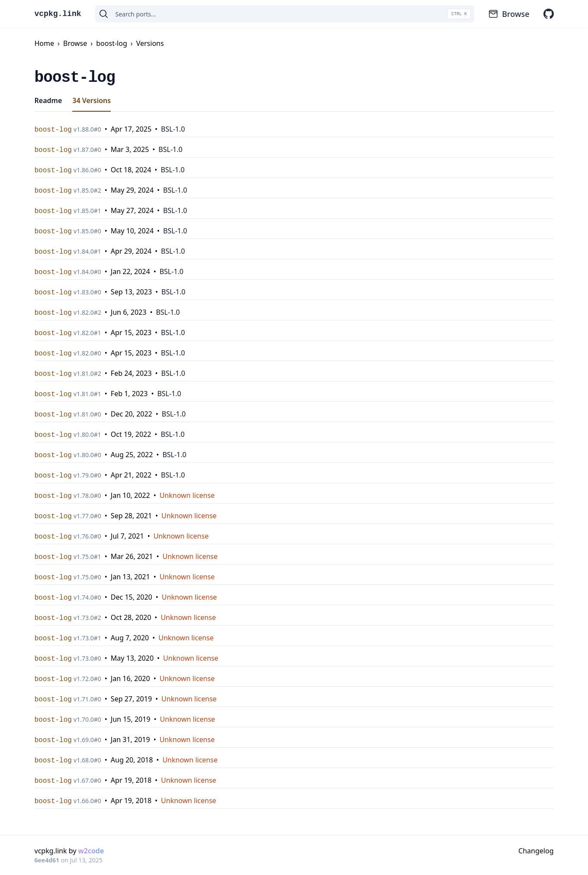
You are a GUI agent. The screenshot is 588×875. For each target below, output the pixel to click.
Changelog (536, 851)
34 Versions (92, 100)
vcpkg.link (58, 14)
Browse (509, 14)
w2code (91, 851)
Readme (48, 100)
